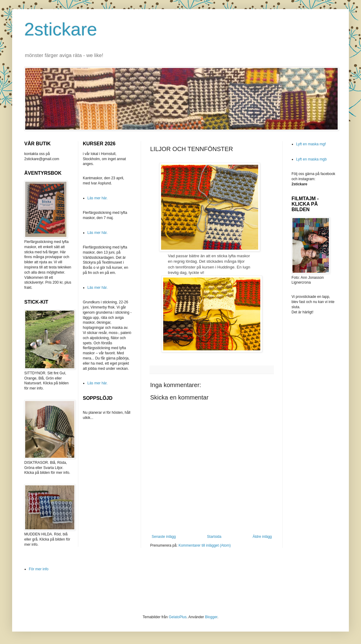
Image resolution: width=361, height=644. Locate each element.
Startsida (214, 537)
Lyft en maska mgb (311, 159)
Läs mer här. (98, 198)
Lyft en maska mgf (311, 144)
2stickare (61, 29)
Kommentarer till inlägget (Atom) (204, 545)
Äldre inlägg (262, 537)
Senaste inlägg (164, 537)
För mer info (39, 569)
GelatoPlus (178, 617)
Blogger (211, 617)
